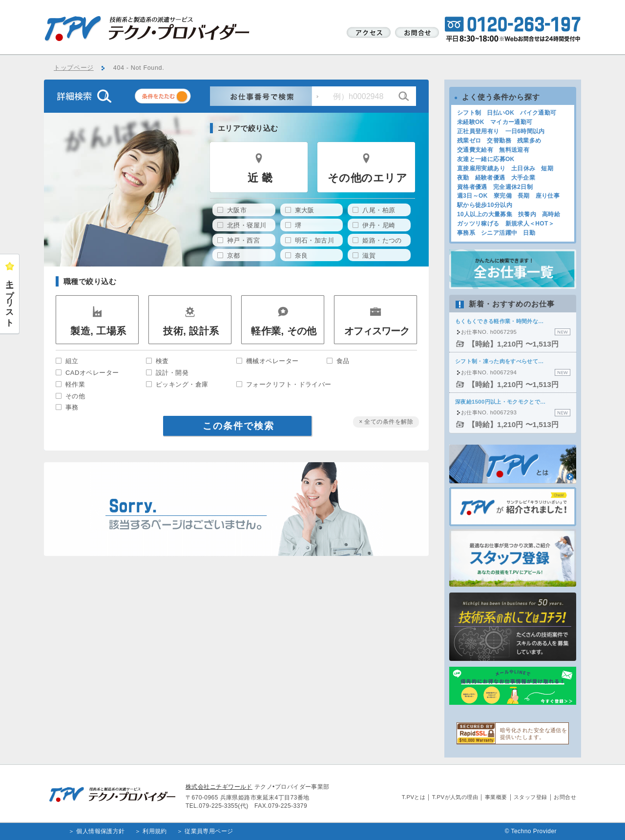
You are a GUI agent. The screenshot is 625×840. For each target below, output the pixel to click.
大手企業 (523, 178)
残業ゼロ (469, 141)
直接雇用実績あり (481, 168)
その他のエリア (367, 178)
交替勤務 (499, 141)
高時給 (551, 214)
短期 (547, 168)
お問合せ (565, 797)
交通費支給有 (475, 150)
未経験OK (471, 122)
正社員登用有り (478, 131)
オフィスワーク (377, 331)
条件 (175, 98)
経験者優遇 (490, 178)
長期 (524, 196)
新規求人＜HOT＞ (530, 224)
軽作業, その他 (284, 331)
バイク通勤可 (538, 113)
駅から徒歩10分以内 (485, 205)
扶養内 (527, 214)
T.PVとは (414, 797)
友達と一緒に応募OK (486, 159)
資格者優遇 (472, 187)
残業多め (529, 141)
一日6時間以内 (525, 131)
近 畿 (260, 178)
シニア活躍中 (499, 233)
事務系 (466, 233)
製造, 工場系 (98, 331)
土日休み (523, 168)
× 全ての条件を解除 (386, 422)
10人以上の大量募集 (485, 214)
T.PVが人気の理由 (455, 797)
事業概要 (496, 797)
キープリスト (10, 299)
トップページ (74, 68)
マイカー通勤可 (511, 122)
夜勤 (463, 178)
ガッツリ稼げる (478, 224)
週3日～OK (472, 196)
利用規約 (155, 831)
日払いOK (500, 113)
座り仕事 (548, 196)
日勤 (529, 233)
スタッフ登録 (531, 797)
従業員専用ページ (209, 831)
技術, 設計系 (191, 331)
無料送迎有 (514, 150)
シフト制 (469, 113)
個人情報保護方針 (101, 831)
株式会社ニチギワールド (219, 787)
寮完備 (503, 196)
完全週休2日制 (513, 187)
